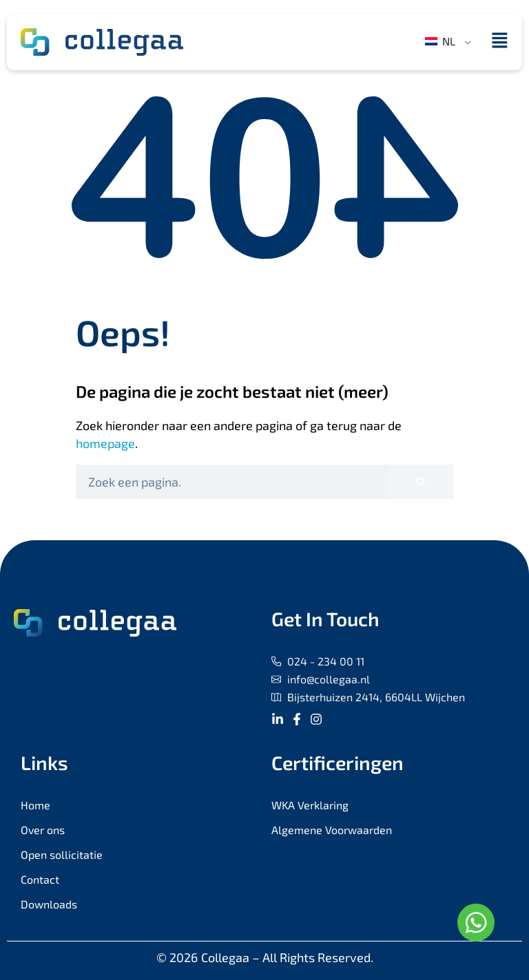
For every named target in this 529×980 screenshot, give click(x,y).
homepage (105, 443)
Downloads (49, 904)
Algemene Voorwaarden (332, 830)
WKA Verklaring (310, 805)
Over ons (43, 830)
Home (35, 805)
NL (440, 41)
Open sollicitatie (62, 854)
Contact (40, 879)
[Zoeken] (421, 482)
